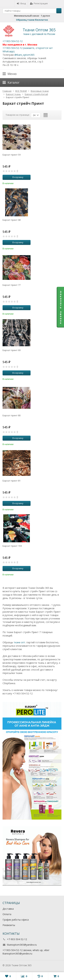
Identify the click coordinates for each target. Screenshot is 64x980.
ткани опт (19, 642)
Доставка (8, 909)
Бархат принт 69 (12, 350)
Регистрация (39, 3)
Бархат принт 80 (12, 415)
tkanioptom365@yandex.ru (22, 945)
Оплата (7, 914)
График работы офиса (16, 920)
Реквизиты (9, 925)
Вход (21, 3)
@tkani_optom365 (24, 55)
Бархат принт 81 (12, 481)
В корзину (16, 177)
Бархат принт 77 (12, 285)
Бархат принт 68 (12, 220)
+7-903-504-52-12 (13, 41)
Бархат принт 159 (12, 546)
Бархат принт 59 (12, 155)
